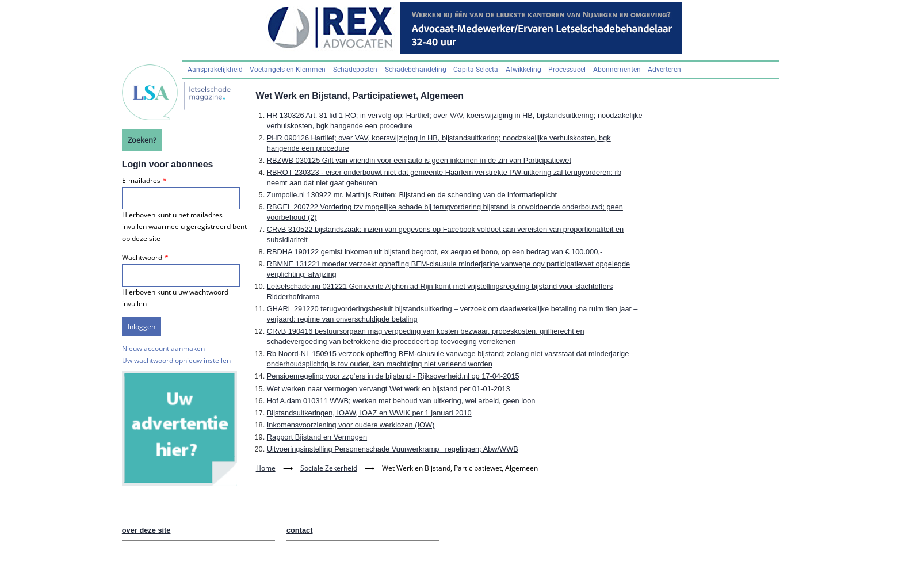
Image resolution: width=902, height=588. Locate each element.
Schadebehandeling (416, 70)
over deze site (146, 530)
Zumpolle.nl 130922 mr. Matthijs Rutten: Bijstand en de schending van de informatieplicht (412, 195)
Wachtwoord (142, 257)
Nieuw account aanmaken (163, 348)
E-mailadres (141, 180)
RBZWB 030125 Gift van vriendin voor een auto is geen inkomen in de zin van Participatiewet (419, 160)
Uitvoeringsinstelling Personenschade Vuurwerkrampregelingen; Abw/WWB (393, 449)
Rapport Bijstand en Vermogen (317, 437)
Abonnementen (617, 70)
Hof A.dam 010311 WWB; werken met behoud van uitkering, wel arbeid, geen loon (401, 401)
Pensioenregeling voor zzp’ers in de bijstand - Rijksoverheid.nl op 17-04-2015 (393, 376)
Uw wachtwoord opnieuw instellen (176, 360)
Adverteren (664, 70)
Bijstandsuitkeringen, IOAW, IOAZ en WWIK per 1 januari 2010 (369, 413)
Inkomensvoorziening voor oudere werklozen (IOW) (351, 425)
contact (300, 530)
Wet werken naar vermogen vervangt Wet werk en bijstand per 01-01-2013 (389, 389)
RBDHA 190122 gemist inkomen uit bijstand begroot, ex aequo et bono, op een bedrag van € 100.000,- (435, 252)
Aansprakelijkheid (215, 70)
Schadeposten (355, 70)
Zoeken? (142, 140)
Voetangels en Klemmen (288, 70)
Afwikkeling (523, 70)
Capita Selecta (476, 70)
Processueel (567, 70)
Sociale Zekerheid (329, 468)
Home (266, 468)
